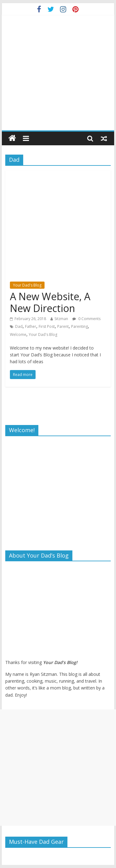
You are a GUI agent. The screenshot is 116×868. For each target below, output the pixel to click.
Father (31, 326)
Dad (19, 326)
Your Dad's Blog (27, 285)
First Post (47, 326)
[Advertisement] (58, 768)
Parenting (79, 326)
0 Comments (86, 319)
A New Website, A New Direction (50, 302)
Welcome (18, 335)
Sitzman (61, 319)
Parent (63, 326)
